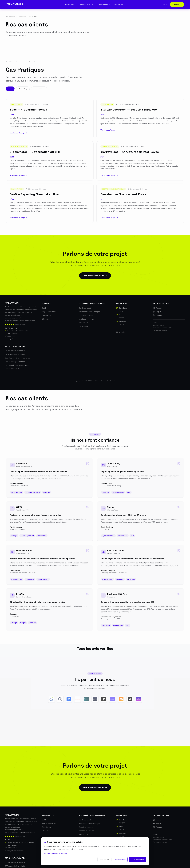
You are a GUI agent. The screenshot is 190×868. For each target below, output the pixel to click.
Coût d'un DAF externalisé (15, 351)
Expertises (70, 4)
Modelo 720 (84, 323)
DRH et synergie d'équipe (15, 362)
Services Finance (87, 4)
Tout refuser (104, 860)
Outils (44, 308)
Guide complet (85, 308)
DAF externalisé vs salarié (15, 354)
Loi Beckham (84, 326)
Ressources (22, 17)
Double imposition (86, 315)
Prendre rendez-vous (95, 276)
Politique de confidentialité (162, 328)
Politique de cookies (160, 330)
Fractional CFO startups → (14, 369)
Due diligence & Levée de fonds (17, 358)
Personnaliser (120, 860)
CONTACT (177, 4)
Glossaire (46, 319)
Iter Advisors (10, 17)
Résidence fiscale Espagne (89, 312)
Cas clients (46, 315)
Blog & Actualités (49, 312)
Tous (10, 89)
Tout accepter (138, 860)
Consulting (23, 89)
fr (165, 4)
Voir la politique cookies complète (55, 854)
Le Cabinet (119, 4)
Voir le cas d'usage (19, 136)
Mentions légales (159, 325)
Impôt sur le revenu (87, 319)
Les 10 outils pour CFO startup (17, 365)
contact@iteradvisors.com (14, 339)
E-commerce (39, 89)
